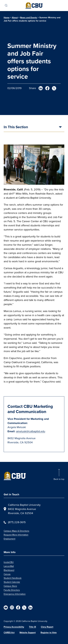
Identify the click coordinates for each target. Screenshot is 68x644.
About (15, 18)
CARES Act (9, 633)
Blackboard (9, 570)
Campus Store (10, 586)
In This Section (16, 127)
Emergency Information (15, 594)
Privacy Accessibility (14, 627)
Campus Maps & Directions (16, 531)
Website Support (28, 633)
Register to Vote (49, 633)
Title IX (32, 627)
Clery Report (47, 627)
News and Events (29, 18)
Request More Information (16, 535)
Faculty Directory (12, 590)
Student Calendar (12, 582)
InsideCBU (9, 562)
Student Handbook (13, 578)
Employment (9, 539)
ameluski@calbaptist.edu (31, 431)
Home (7, 18)
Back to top (59, 479)
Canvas (7, 574)
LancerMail (9, 566)
